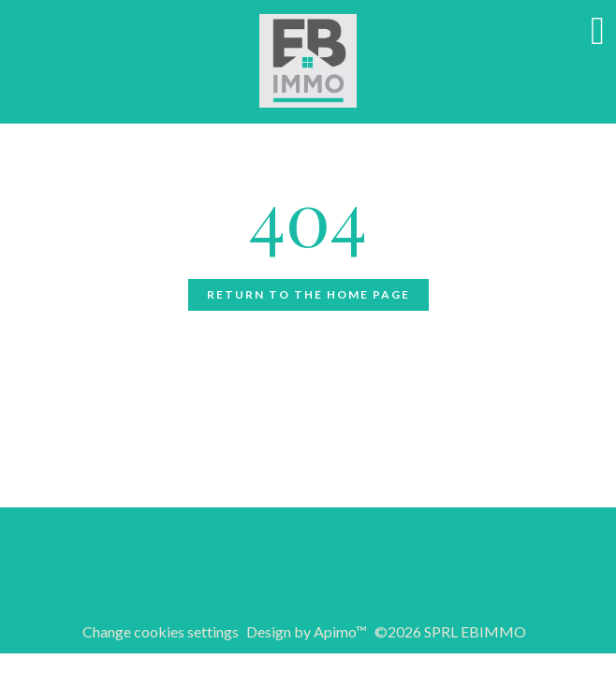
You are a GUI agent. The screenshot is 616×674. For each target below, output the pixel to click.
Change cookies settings (161, 631)
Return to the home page (308, 294)
